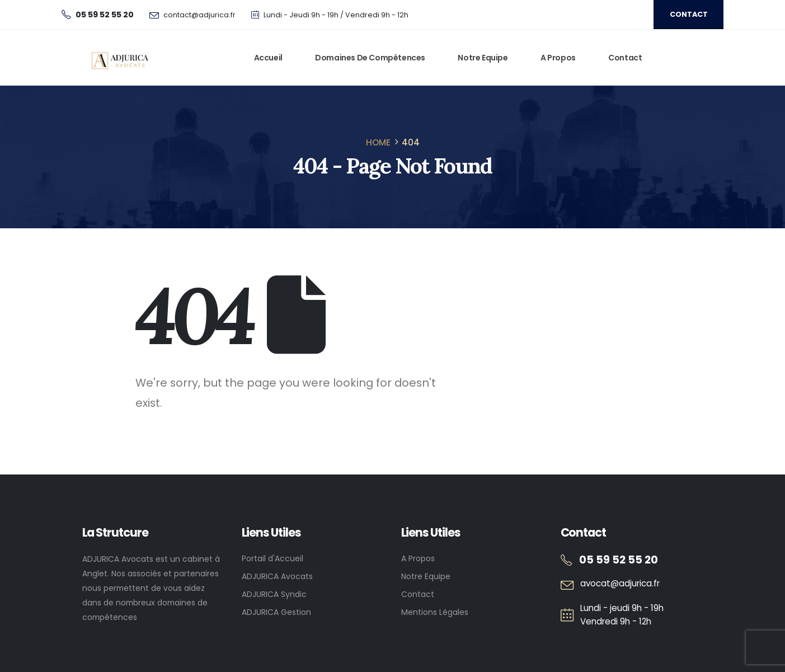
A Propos (558, 58)
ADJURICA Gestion (276, 612)
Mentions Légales (435, 612)
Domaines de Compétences (370, 58)
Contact (625, 58)
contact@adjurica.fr (199, 15)
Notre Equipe (483, 58)
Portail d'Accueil (272, 558)
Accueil (268, 58)
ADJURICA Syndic (274, 594)
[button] (688, 15)
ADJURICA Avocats (277, 576)
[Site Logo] (121, 58)
